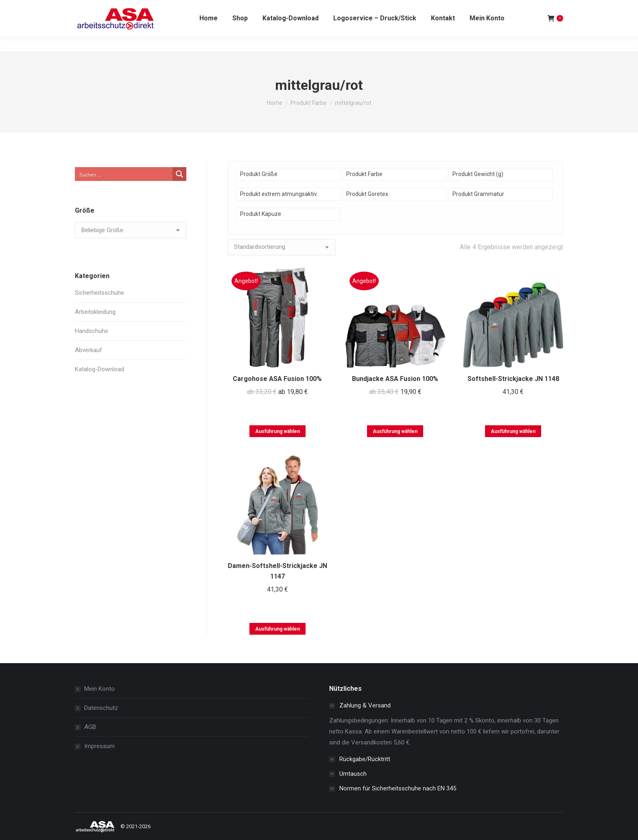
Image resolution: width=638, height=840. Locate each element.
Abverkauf (88, 350)
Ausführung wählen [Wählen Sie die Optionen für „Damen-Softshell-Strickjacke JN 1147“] (277, 629)
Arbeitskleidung (95, 312)
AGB (90, 727)
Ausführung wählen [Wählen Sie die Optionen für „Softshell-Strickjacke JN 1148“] (513, 431)
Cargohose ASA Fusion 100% (277, 379)
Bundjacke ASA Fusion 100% (395, 379)
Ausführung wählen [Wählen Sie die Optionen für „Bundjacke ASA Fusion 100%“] (395, 431)
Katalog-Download (99, 369)
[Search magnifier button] (179, 174)
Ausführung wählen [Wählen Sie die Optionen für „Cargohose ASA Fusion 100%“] (277, 431)
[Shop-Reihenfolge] (282, 247)
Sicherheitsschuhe (99, 293)
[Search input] (124, 174)
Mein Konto (99, 689)
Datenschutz (101, 708)
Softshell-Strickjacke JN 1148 (513, 379)
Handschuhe (92, 331)
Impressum (99, 746)
